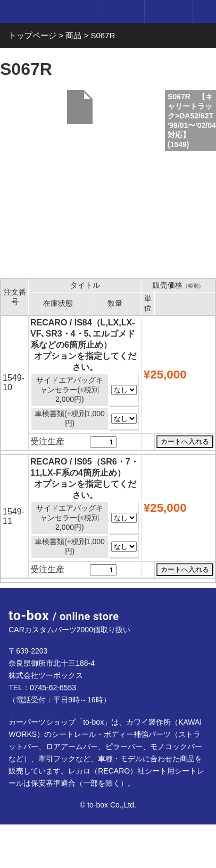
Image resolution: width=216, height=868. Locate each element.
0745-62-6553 (53, 687)
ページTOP (196, 608)
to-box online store (45, 13)
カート (168, 11)
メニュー (205, 11)
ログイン (120, 11)
